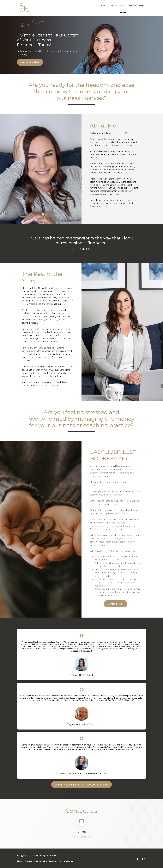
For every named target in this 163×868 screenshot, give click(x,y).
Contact (28, 861)
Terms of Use (55, 861)
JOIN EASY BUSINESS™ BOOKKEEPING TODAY (81, 785)
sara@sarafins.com (81, 837)
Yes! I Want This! (30, 62)
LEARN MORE (116, 604)
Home (103, 6)
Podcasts (132, 6)
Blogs (141, 6)
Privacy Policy (41, 861)
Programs (113, 6)
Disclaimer (68, 861)
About (122, 6)
